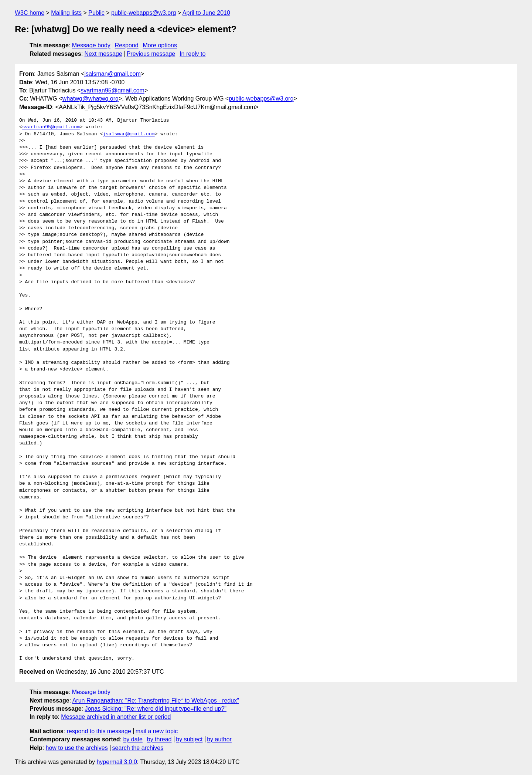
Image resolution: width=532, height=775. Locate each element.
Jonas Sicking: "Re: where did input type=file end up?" (156, 709)
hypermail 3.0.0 (117, 762)
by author (219, 739)
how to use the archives (77, 748)
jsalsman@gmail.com (113, 74)
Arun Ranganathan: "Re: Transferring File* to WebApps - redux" (156, 700)
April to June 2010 (206, 13)
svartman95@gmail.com (112, 90)
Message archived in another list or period (116, 717)
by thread (159, 739)
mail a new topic (157, 731)
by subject (189, 739)
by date (133, 739)
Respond (127, 45)
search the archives (138, 748)
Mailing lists (66, 13)
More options (160, 45)
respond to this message (99, 731)
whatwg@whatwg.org (91, 99)
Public (96, 13)
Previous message (151, 54)
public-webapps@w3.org (144, 13)
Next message (103, 54)
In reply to (192, 54)
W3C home (30, 13)
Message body (91, 45)
